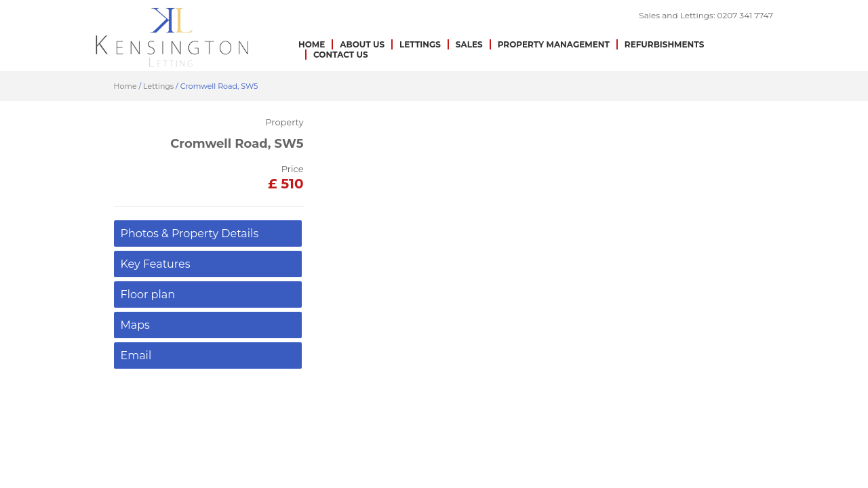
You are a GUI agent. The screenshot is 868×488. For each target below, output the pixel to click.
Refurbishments (665, 44)
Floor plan (148, 294)
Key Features (156, 264)
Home (312, 44)
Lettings (420, 44)
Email (136, 355)
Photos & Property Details (190, 233)
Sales (469, 44)
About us (362, 44)
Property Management (554, 44)
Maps (135, 325)
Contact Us (341, 55)
